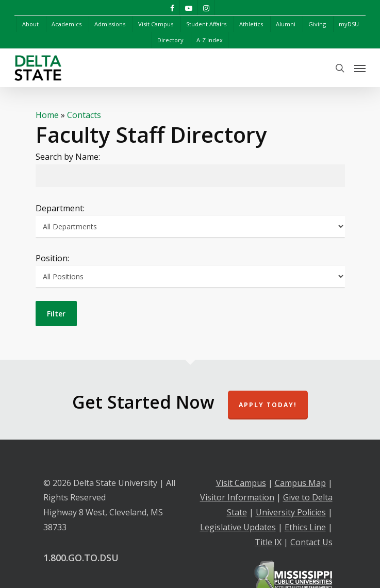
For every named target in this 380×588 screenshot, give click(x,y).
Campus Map (300, 483)
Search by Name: (68, 157)
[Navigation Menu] (360, 68)
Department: (60, 208)
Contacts (84, 115)
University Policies (291, 512)
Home (47, 115)
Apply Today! (268, 405)
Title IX (268, 542)
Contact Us (311, 542)
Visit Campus (241, 483)
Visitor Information (237, 497)
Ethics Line (305, 527)
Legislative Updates (238, 527)
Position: (52, 258)
